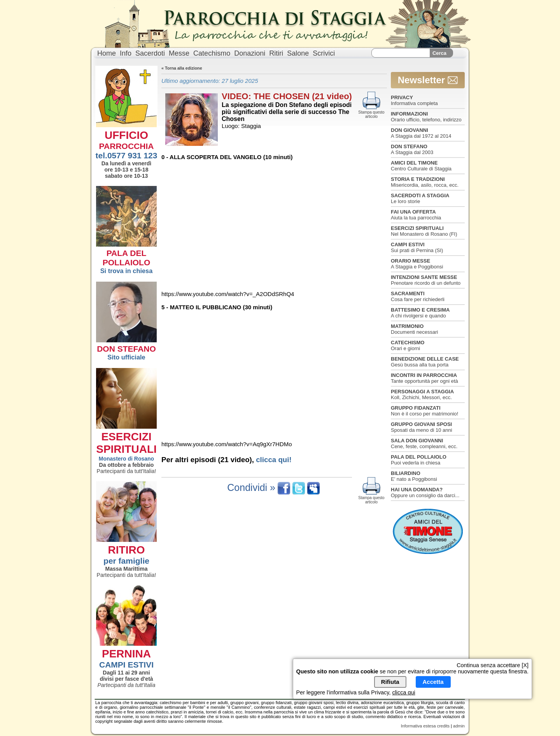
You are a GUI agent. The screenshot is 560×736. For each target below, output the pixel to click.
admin (459, 726)
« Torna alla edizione (182, 68)
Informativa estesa (418, 726)
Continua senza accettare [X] (493, 665)
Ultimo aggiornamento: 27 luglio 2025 (210, 81)
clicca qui (403, 692)
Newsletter (428, 80)
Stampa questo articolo (371, 112)
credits (443, 726)
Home (107, 53)
